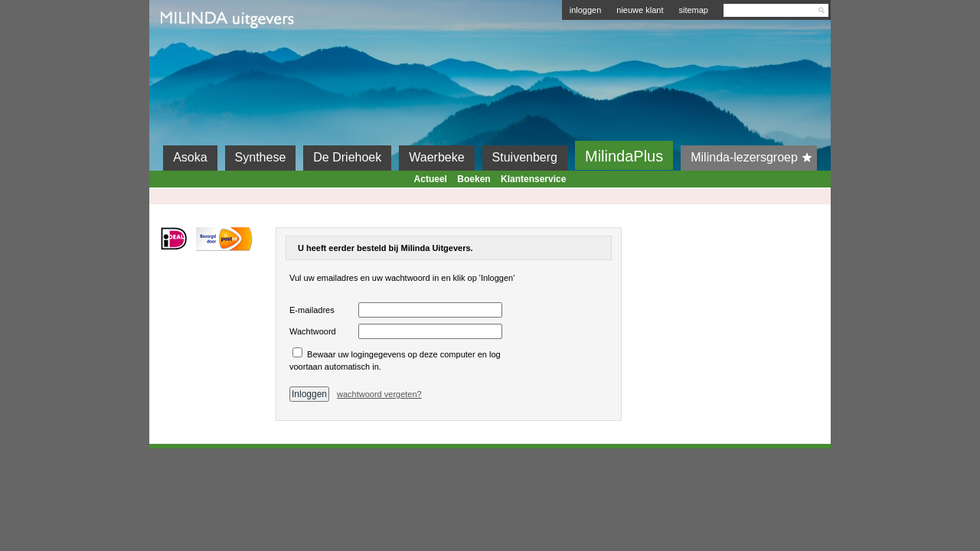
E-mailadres (312, 310)
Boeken (474, 179)
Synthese (261, 157)
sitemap (693, 10)
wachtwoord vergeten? (379, 394)
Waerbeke (436, 157)
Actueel (431, 179)
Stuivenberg (525, 157)
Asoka (190, 157)
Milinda (193, 55)
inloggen (586, 10)
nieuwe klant (640, 10)
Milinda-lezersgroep (754, 158)
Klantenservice (533, 179)
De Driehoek (347, 157)
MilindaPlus (624, 156)
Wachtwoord (313, 331)
